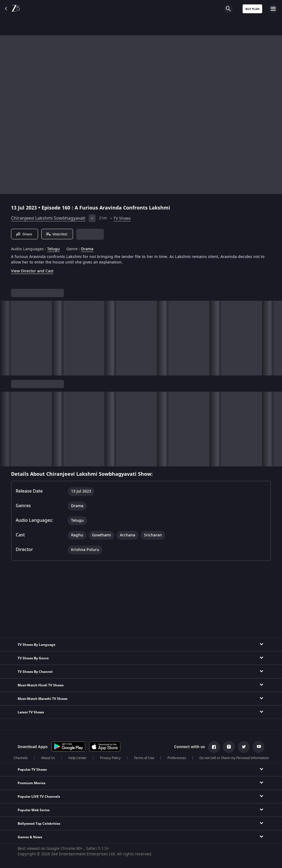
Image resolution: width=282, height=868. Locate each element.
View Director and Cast (32, 271)
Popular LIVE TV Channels (39, 797)
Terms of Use (144, 758)
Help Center (78, 758)
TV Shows (122, 218)
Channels (21, 758)
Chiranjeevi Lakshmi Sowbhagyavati (48, 218)
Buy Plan (252, 9)
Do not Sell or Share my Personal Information (234, 758)
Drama (87, 249)
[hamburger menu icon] (273, 9)
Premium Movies (32, 783)
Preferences (177, 758)
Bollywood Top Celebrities (39, 824)
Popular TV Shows (32, 770)
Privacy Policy (110, 758)
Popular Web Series (34, 810)
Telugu (53, 249)
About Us (48, 758)
